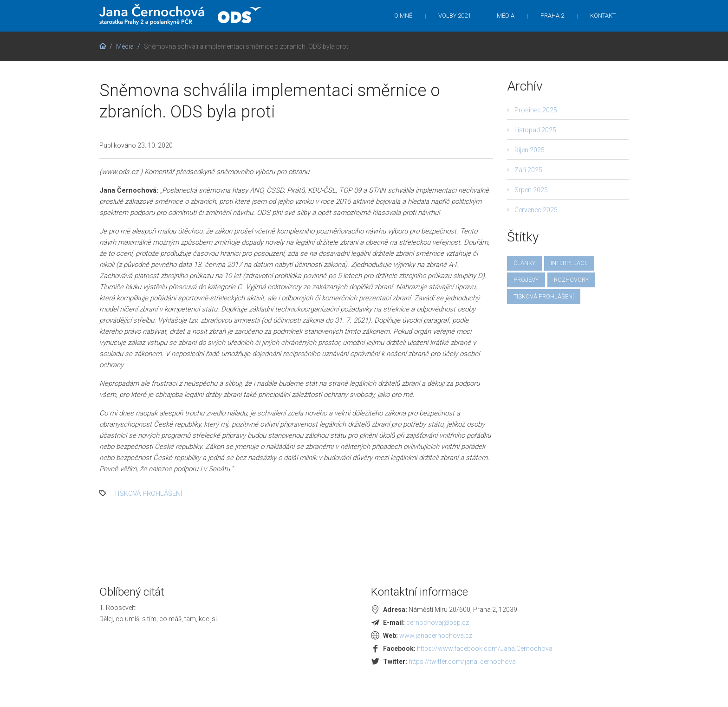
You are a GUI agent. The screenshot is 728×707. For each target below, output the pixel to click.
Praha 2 (552, 16)
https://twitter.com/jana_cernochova (462, 662)
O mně (403, 16)
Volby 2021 (455, 16)
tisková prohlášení (148, 493)
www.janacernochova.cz (436, 636)
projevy (526, 280)
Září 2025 (528, 170)
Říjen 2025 (530, 150)
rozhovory (571, 280)
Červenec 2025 (536, 210)
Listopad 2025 (535, 130)
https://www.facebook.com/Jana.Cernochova (485, 649)
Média (506, 16)
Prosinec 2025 (536, 110)
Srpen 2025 (531, 190)
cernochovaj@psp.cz (438, 623)
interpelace (569, 263)
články (524, 263)
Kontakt (603, 16)
